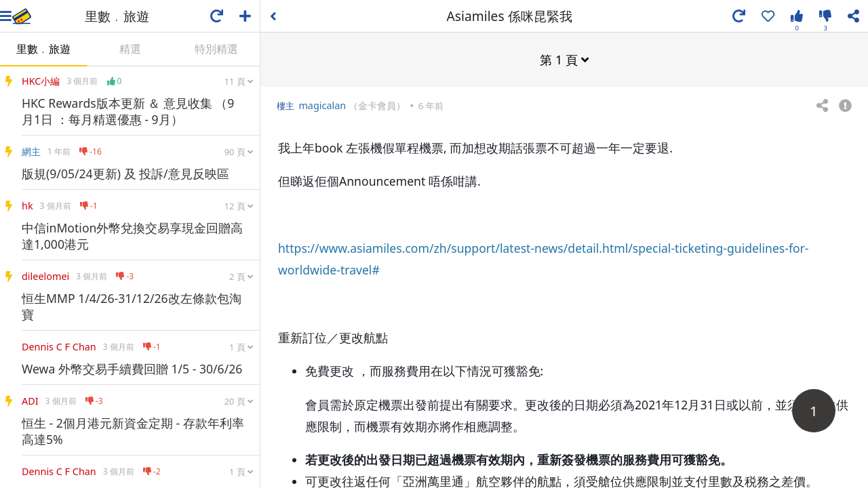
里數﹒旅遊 (43, 49)
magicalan (322, 105)
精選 (130, 49)
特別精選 (216, 49)
